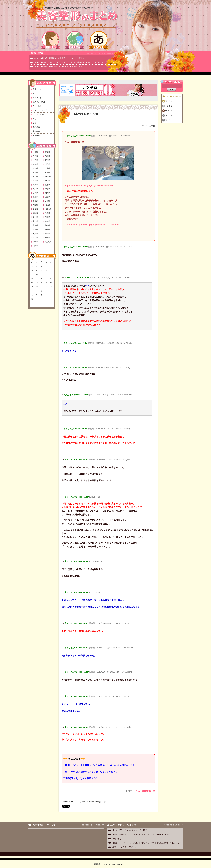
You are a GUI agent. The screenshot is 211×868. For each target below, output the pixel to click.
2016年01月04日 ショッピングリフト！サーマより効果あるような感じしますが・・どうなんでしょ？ (75, 62)
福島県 (35, 164)
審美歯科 (36, 131)
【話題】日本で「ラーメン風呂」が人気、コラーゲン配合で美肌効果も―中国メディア (147, 843)
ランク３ (169, 111)
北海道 (35, 152)
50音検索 (99, 40)
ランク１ (169, 101)
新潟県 (35, 181)
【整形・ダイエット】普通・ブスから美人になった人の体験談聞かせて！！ (100, 765)
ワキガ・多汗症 (39, 114)
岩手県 (35, 156)
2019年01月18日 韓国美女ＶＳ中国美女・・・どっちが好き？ (59, 58)
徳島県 (47, 221)
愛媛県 (47, 225)
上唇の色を (117, 839)
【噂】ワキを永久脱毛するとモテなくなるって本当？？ (90, 772)
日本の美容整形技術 (85, 114)
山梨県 (35, 189)
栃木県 (35, 168)
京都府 (47, 201)
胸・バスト (37, 98)
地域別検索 (75, 40)
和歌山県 (48, 209)
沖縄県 (35, 246)
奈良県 (35, 209)
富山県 (47, 181)
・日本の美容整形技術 (144, 791)
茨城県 (47, 164)
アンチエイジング (40, 110)
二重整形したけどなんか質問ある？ (80, 778)
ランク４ (169, 115)
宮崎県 (35, 242)
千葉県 (47, 172)
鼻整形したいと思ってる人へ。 (125, 847)
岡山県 (35, 217)
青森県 (47, 152)
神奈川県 (48, 176)
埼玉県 (35, 172)
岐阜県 (35, 193)
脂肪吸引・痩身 (39, 102)
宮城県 (47, 156)
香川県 (35, 225)
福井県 (47, 185)
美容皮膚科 (37, 136)
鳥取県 (35, 213)
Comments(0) (95, 802)
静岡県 (47, 193)
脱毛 (34, 119)
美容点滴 (36, 127)
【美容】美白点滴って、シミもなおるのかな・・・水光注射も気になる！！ (142, 834)
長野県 (47, 189)
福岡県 (47, 229)
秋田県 (35, 160)
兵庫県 (47, 205)
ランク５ (169, 120)
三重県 (47, 197)
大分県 (47, 238)
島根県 (47, 213)
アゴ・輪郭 (37, 106)
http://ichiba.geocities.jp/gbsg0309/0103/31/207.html (92, 225)
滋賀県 (35, 201)
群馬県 (47, 168)
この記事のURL (82, 802)
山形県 (47, 160)
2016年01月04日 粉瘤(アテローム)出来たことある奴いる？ (58, 67)
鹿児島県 (48, 242)
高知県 (35, 229)
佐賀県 (35, 233)
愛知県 (35, 197)
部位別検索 (51, 40)
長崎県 (47, 233)
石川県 (35, 185)
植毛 (34, 123)
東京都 (35, 176)
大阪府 (35, 205)
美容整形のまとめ (77, 19)
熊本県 (35, 238)
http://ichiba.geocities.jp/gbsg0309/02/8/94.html (89, 185)
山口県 (35, 221)
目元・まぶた (38, 89)
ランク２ (169, 106)
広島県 (47, 217)
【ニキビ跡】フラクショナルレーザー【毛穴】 (131, 830)
